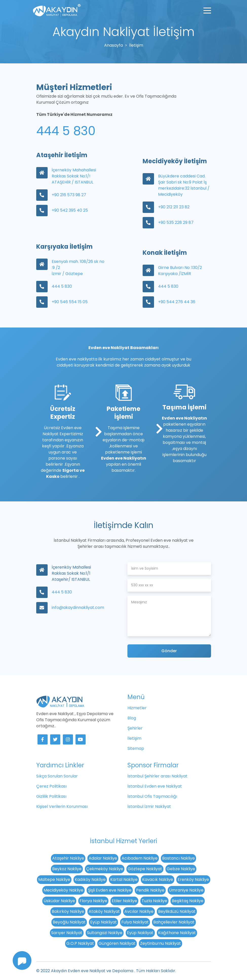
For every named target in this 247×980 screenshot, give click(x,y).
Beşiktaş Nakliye (188, 901)
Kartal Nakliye (124, 879)
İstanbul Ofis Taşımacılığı (152, 796)
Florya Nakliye (93, 901)
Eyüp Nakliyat (103, 922)
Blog (132, 718)
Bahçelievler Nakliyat (174, 922)
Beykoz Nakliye (67, 869)
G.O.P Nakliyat (80, 943)
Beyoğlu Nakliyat (69, 922)
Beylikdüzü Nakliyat (177, 911)
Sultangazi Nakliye (105, 933)
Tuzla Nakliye (154, 901)
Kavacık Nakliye (158, 879)
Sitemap (136, 748)
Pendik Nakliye (150, 890)
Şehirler (135, 728)
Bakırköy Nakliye (68, 911)
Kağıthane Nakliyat (177, 933)
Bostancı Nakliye (178, 858)
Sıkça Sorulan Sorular (57, 776)
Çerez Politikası (51, 786)
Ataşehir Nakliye (68, 858)
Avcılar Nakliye (139, 911)
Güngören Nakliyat (117, 943)
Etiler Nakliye (124, 901)
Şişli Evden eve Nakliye (110, 890)
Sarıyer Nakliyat (67, 933)
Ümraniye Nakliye (186, 890)
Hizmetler (137, 708)
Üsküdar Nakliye (59, 901)
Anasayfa (113, 45)
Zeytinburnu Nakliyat (160, 943)
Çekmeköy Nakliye (105, 869)
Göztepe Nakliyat (145, 869)
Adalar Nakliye (103, 858)
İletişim (134, 738)
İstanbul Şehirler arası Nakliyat (157, 776)
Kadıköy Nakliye (90, 879)
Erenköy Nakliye (193, 879)
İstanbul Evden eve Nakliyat (155, 786)
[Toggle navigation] (207, 10)
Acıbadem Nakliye (140, 858)
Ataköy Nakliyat (104, 911)
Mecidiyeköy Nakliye (63, 890)
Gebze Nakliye (181, 869)
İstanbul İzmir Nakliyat (149, 806)
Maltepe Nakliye (54, 879)
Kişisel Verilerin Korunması (62, 806)
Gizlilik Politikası (51, 796)
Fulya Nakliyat (135, 922)
